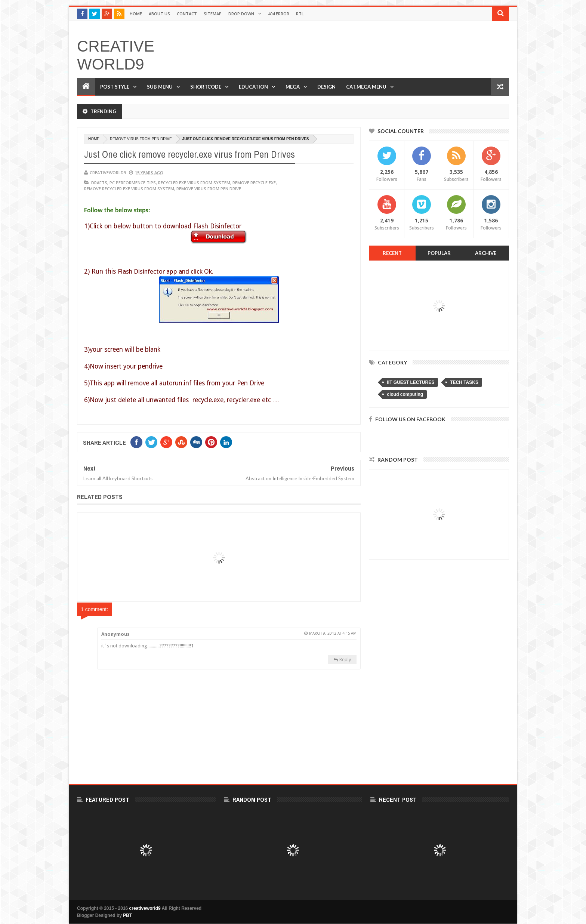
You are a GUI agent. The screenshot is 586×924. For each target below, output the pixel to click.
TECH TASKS (464, 382)
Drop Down (241, 14)
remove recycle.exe (254, 183)
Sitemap (213, 14)
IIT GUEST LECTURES (411, 382)
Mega (293, 87)
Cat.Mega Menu (366, 87)
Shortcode (206, 87)
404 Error (279, 14)
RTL (300, 14)
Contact (187, 14)
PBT (127, 915)
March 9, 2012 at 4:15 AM (333, 633)
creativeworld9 (116, 55)
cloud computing (405, 394)
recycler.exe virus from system (194, 183)
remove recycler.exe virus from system (129, 189)
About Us (159, 14)
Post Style (115, 87)
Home (136, 14)
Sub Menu (160, 87)
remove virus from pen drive (141, 139)
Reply (345, 660)
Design (326, 87)
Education (253, 87)
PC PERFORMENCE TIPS (133, 183)
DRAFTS (99, 183)
